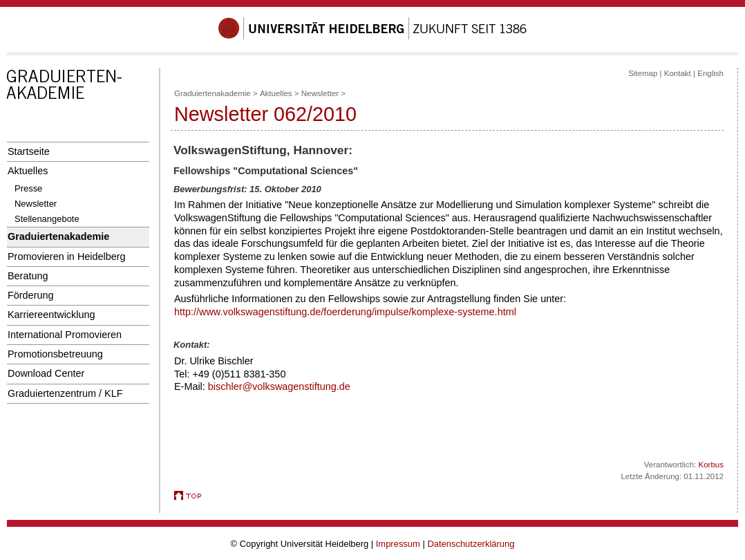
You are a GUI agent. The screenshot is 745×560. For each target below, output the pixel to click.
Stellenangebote (47, 219)
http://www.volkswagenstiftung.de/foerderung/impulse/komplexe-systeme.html (345, 312)
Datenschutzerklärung (471, 544)
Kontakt (678, 73)
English (710, 73)
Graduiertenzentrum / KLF (65, 393)
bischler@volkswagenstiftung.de (279, 386)
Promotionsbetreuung (55, 354)
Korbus (711, 465)
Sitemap (643, 73)
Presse (28, 188)
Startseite (29, 151)
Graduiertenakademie (58, 236)
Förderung (30, 295)
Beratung (28, 276)
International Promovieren (65, 335)
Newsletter (36, 204)
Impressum (398, 544)
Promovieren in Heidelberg (67, 256)
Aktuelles (28, 171)
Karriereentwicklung (51, 315)
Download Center (46, 373)
